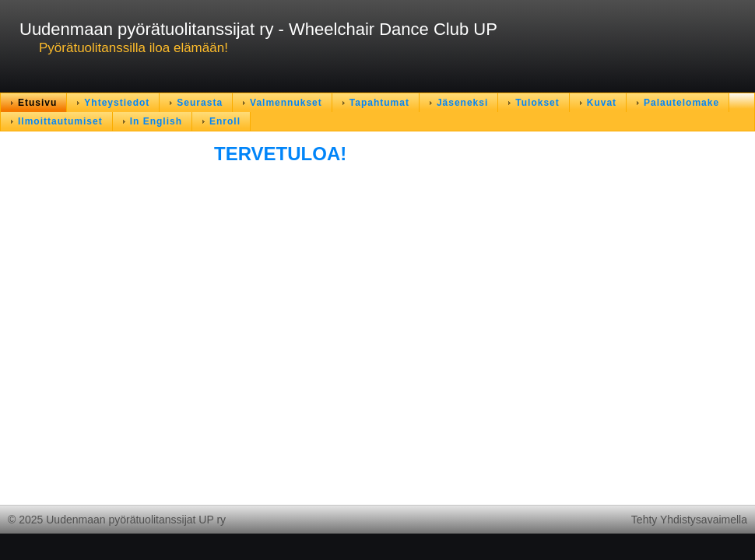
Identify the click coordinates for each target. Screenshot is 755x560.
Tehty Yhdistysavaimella (689, 520)
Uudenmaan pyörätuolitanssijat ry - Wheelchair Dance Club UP (258, 29)
